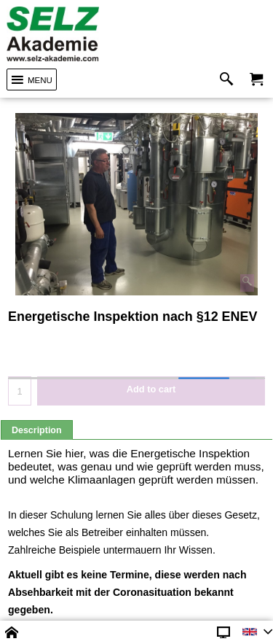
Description (37, 430)
